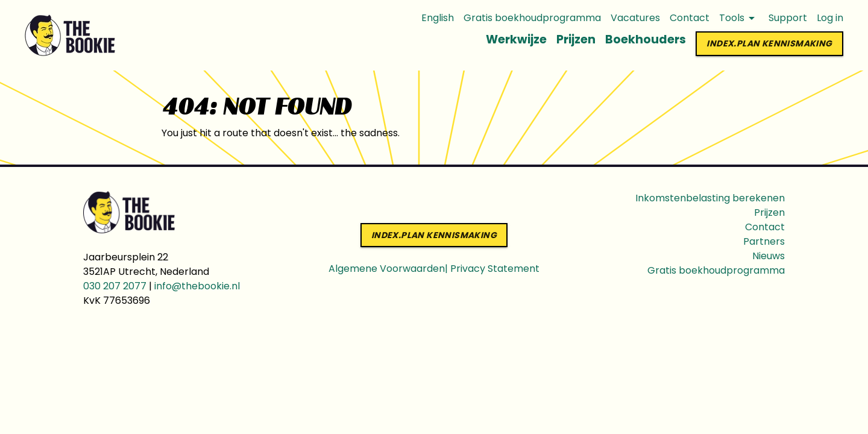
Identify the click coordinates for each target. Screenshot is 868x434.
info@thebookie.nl (197, 286)
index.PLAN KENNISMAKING (769, 44)
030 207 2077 (115, 286)
